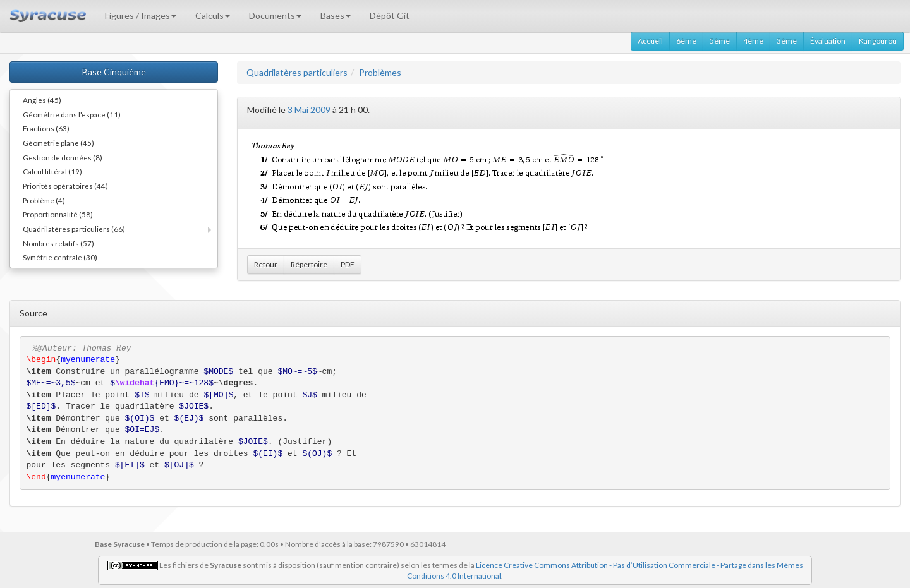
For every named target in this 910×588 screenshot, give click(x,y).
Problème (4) (44, 200)
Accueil (650, 41)
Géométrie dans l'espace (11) (72, 114)
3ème (787, 41)
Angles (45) (42, 100)
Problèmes (380, 72)
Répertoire (309, 264)
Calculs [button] (213, 15)
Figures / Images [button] (141, 15)
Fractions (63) (46, 128)
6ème (686, 41)
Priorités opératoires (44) (65, 186)
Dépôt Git (390, 15)
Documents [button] (275, 15)
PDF (348, 264)
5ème (720, 41)
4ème (753, 41)
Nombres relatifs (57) (58, 243)
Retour (266, 264)
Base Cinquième (114, 72)
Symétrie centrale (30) (60, 257)
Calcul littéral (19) (52, 171)
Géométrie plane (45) (58, 143)
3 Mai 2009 (309, 110)
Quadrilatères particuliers (297, 72)
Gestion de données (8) (63, 157)
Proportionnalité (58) (58, 214)
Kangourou (878, 41)
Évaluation (828, 41)
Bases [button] (336, 15)
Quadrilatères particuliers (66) (74, 229)
